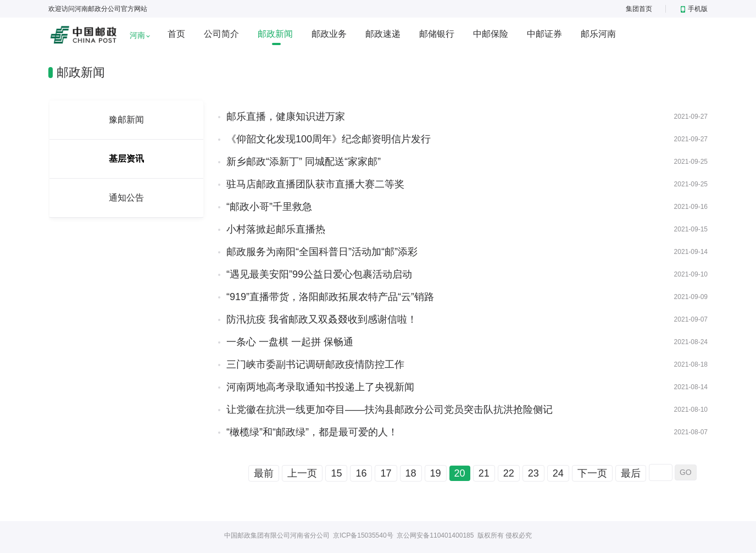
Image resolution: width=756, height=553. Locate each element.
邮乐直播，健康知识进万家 (286, 117)
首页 (176, 34)
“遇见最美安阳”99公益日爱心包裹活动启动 (319, 274)
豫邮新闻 (126, 120)
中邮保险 (491, 34)
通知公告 (126, 198)
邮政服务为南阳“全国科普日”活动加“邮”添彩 (322, 252)
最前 (264, 473)
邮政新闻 (275, 34)
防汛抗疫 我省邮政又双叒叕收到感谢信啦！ (322, 319)
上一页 (302, 473)
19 (436, 473)
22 (509, 473)
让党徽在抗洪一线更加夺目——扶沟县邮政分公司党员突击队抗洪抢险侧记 (390, 410)
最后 (631, 473)
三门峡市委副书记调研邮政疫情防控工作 (315, 364)
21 (484, 473)
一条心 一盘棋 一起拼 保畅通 (290, 342)
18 (411, 473)
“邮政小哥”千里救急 (269, 207)
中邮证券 (544, 34)
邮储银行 (437, 34)
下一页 (592, 473)
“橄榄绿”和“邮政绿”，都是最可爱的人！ (312, 432)
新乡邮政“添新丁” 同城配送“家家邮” (304, 162)
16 (361, 473)
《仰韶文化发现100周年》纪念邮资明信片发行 (329, 139)
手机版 (694, 9)
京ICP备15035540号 (363, 535)
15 (336, 473)
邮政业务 (329, 34)
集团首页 (639, 9)
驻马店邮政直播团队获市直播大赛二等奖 (315, 184)
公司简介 (221, 34)
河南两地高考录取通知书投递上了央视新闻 (320, 387)
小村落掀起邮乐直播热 (276, 229)
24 (558, 473)
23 (533, 473)
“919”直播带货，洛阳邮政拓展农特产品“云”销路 (330, 297)
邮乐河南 (598, 34)
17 (386, 473)
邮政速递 (383, 34)
